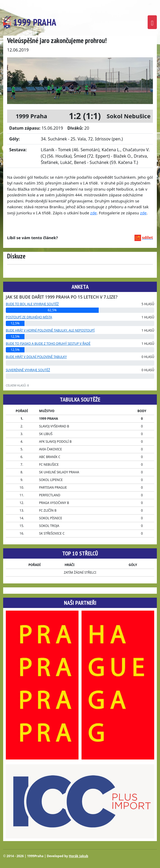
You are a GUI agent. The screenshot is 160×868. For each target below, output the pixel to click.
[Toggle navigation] (152, 22)
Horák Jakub (79, 856)
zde (94, 213)
